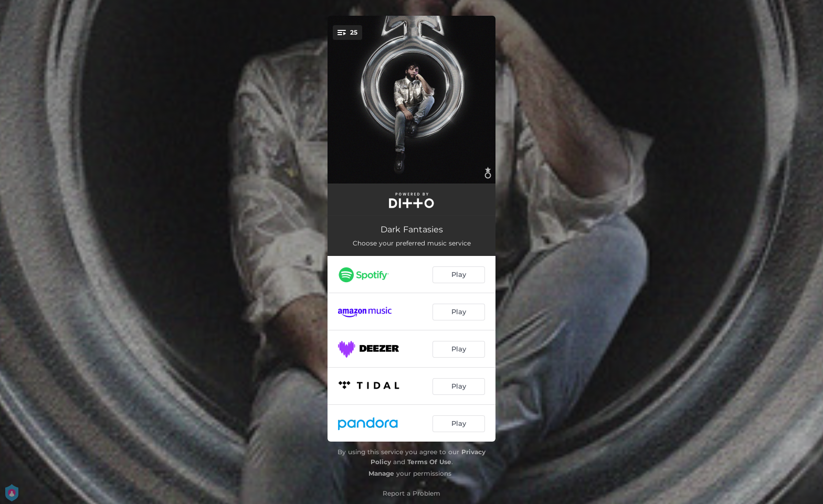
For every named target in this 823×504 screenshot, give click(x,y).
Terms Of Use (429, 462)
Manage (381, 473)
